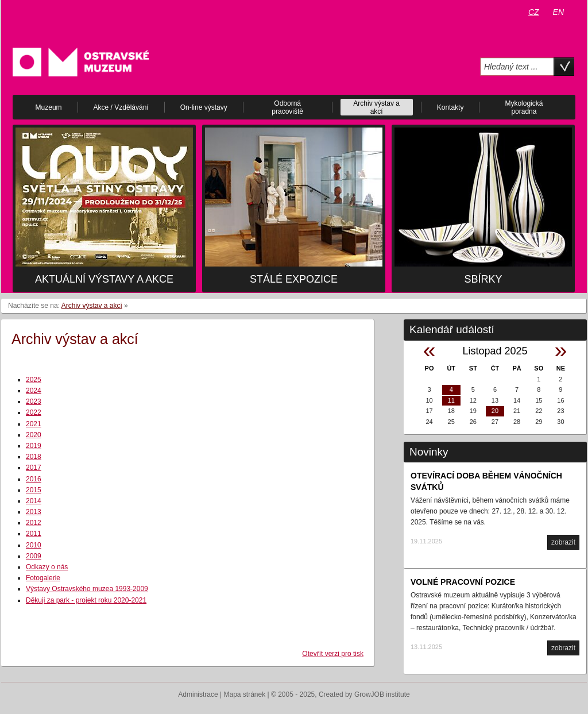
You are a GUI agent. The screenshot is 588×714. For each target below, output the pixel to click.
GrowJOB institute (382, 694)
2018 (34, 457)
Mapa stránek (245, 694)
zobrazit (563, 542)
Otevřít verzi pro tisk (333, 654)
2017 (34, 468)
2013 (34, 512)
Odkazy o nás (47, 567)
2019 (34, 446)
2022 (34, 412)
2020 (34, 435)
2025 (34, 380)
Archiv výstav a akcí (92, 306)
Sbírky (483, 279)
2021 (34, 424)
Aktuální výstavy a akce (104, 279)
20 (495, 411)
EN (558, 12)
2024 (34, 391)
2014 (34, 501)
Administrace (198, 694)
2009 (34, 556)
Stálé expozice (294, 279)
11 (451, 400)
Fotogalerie (43, 578)
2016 (34, 479)
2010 (34, 545)
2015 (34, 490)
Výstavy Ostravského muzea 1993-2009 (87, 589)
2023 (34, 402)
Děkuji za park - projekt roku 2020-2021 (86, 600)
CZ (534, 12)
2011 (34, 534)
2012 (34, 523)
